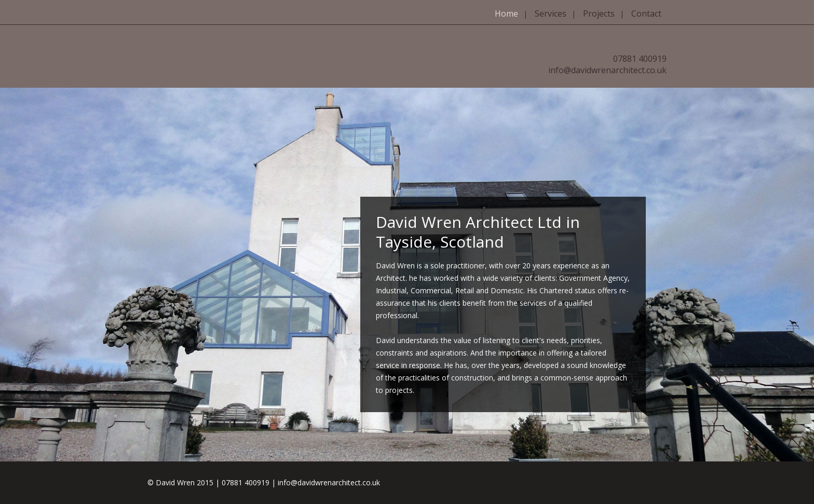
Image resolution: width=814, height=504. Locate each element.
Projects (599, 13)
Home (506, 13)
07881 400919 (640, 59)
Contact (646, 13)
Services (551, 13)
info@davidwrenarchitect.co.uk (607, 70)
